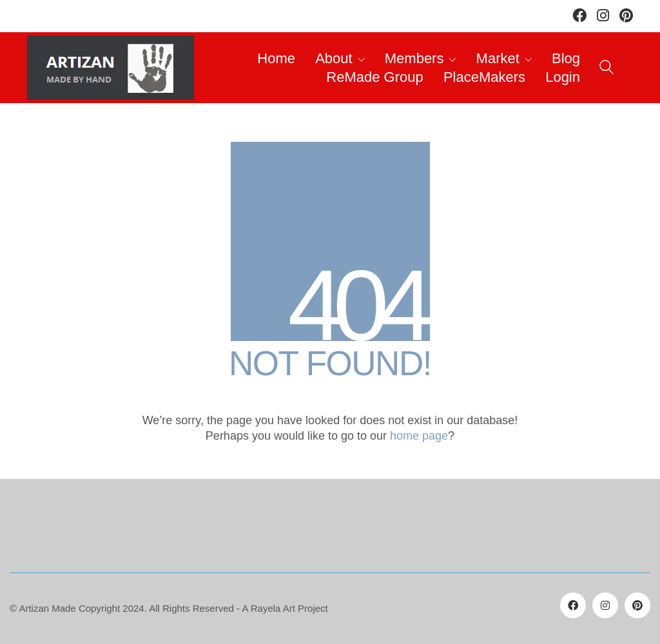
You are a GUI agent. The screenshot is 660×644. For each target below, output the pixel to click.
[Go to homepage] (111, 68)
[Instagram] (605, 605)
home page (419, 436)
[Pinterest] (637, 605)
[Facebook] (573, 605)
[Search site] (607, 69)
